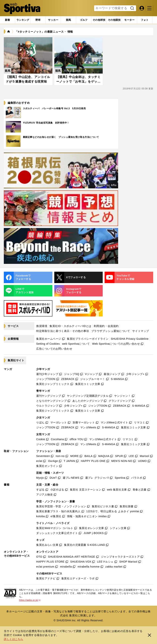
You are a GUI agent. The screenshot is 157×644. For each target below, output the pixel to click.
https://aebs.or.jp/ (30, 600)
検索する (132, 8)
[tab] (38, 20)
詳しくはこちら (14, 639)
